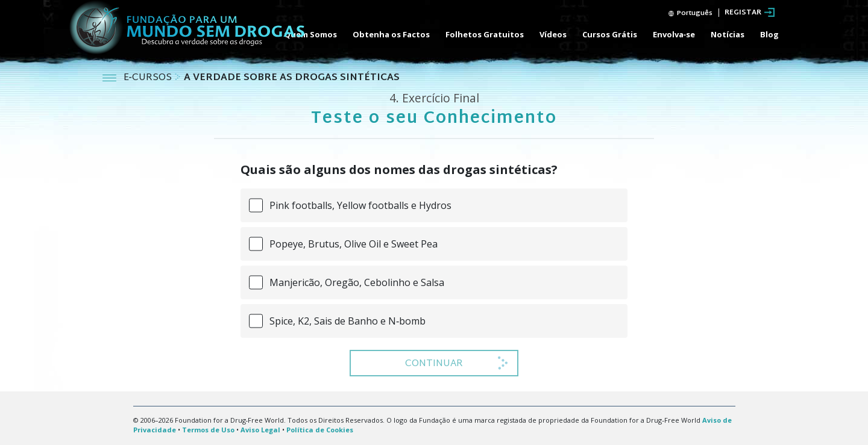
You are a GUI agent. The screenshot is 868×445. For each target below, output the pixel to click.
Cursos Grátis (610, 34)
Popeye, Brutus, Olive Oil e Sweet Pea (354, 244)
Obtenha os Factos (391, 34)
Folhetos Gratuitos (485, 34)
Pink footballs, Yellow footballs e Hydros (360, 205)
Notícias (728, 34)
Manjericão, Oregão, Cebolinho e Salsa (357, 282)
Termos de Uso (208, 430)
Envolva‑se (674, 34)
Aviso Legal (260, 430)
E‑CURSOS (149, 78)
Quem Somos (310, 34)
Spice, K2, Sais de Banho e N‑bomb (348, 321)
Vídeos (553, 34)
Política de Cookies (320, 430)
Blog (769, 34)
